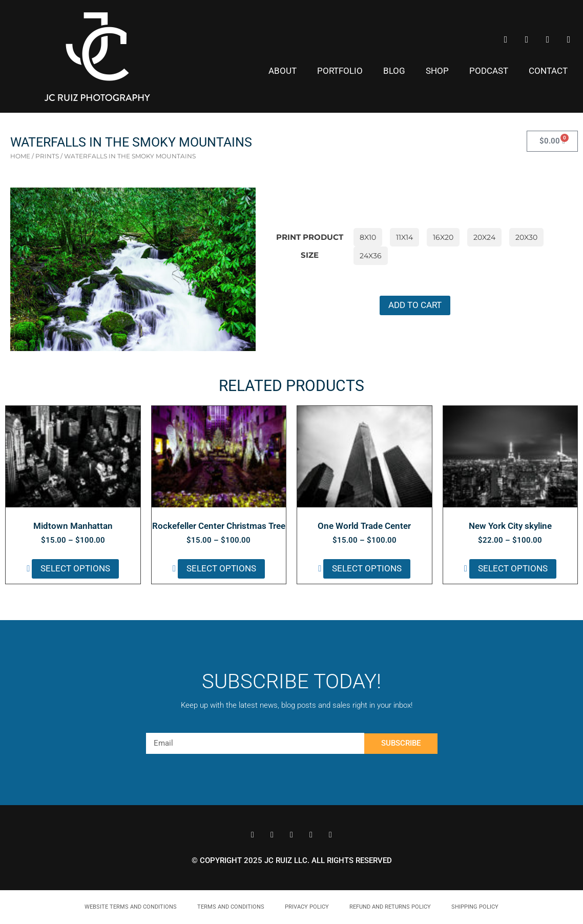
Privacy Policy (307, 907)
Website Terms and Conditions (131, 907)
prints (47, 156)
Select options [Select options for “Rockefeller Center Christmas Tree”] (221, 568)
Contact (548, 71)
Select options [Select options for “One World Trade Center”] (367, 568)
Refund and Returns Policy (390, 907)
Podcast (489, 71)
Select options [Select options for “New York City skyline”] (513, 568)
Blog (394, 71)
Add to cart (415, 305)
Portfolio (340, 71)
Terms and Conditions (231, 907)
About (283, 71)
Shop (437, 71)
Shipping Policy (475, 907)
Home (20, 156)
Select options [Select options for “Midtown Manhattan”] (75, 568)
